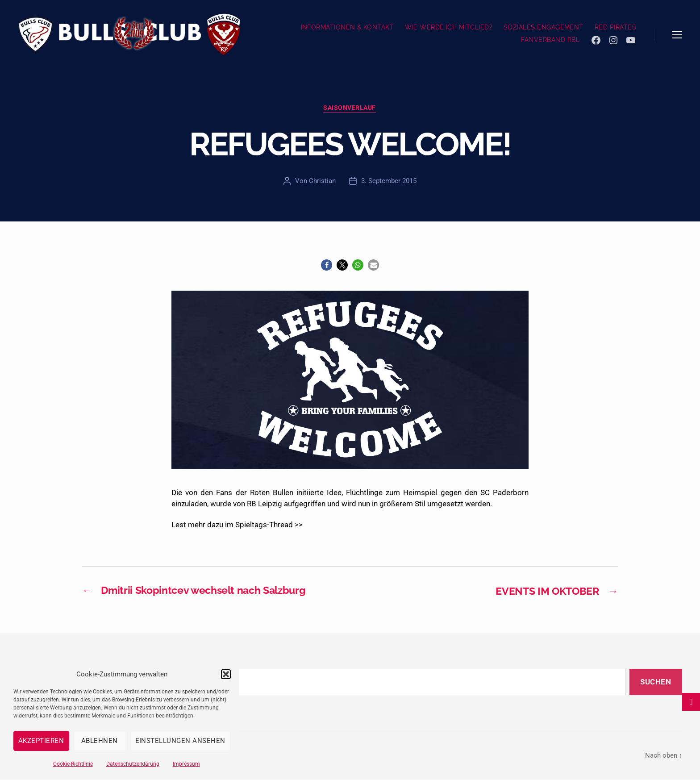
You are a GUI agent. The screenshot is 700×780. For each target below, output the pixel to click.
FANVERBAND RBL (550, 40)
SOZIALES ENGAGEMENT (544, 27)
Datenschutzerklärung (133, 764)
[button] (226, 674)
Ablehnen (100, 741)
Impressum (186, 764)
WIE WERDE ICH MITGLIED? (449, 27)
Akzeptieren (41, 741)
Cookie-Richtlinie (73, 764)
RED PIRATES (615, 27)
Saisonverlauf (350, 108)
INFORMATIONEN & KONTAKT (348, 27)
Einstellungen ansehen (181, 741)
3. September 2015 (389, 181)
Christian (322, 181)
